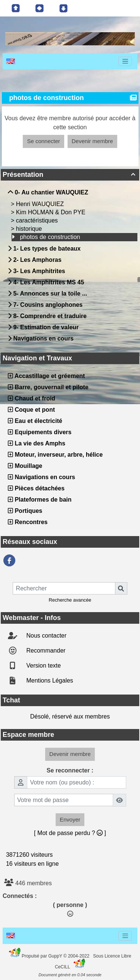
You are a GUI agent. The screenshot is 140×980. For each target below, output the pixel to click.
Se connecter (43, 141)
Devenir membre (92, 141)
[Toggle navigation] (125, 61)
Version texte (43, 666)
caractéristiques (38, 220)
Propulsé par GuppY (43, 956)
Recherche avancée (70, 600)
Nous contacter (46, 636)
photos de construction (51, 237)
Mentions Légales (49, 680)
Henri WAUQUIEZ (41, 204)
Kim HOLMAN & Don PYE (52, 212)
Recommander (45, 651)
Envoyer (70, 819)
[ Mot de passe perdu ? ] (70, 833)
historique (30, 229)
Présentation (70, 175)
